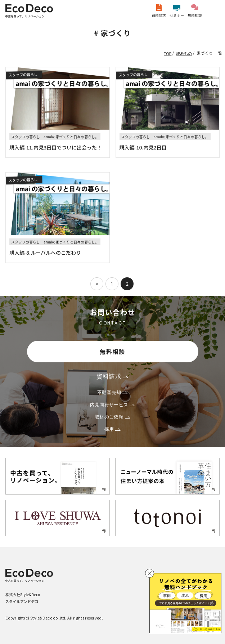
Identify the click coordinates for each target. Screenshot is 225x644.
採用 (113, 429)
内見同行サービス (113, 405)
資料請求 (159, 11)
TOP (168, 53)
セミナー (177, 11)
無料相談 (195, 11)
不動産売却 (113, 392)
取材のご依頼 (112, 417)
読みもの (184, 53)
